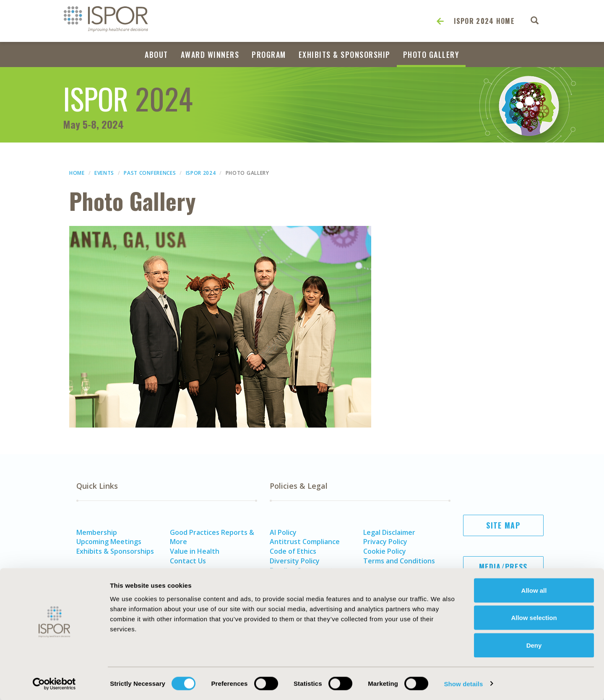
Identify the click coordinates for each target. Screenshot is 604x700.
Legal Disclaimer (389, 532)
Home (77, 173)
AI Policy (283, 532)
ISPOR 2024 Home (484, 21)
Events (104, 173)
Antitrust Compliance (305, 542)
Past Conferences (150, 173)
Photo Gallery (431, 54)
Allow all (534, 590)
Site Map (503, 525)
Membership (97, 532)
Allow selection (534, 618)
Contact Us (188, 561)
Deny (534, 645)
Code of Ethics (293, 551)
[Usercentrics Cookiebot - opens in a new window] (54, 684)
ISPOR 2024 (201, 173)
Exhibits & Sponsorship (345, 54)
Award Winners (210, 54)
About (156, 54)
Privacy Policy (385, 542)
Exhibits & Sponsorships (115, 551)
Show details (463, 683)
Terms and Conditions (399, 561)
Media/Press (503, 567)
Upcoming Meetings (109, 542)
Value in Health (195, 551)
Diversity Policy (295, 561)
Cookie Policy (385, 551)
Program (269, 54)
